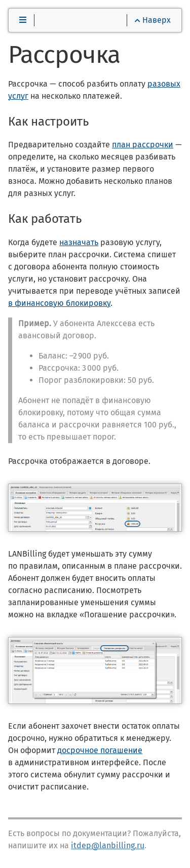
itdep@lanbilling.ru (108, 845)
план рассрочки (143, 145)
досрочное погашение (100, 750)
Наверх (153, 20)
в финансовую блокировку (59, 303)
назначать (79, 242)
